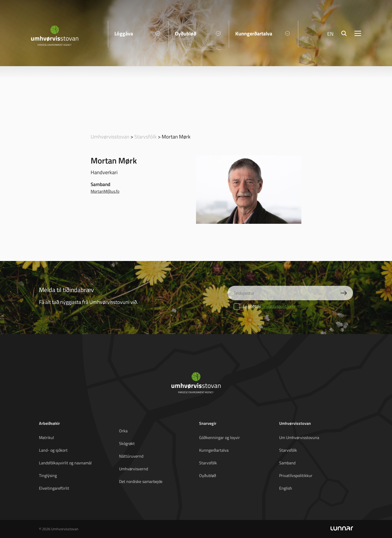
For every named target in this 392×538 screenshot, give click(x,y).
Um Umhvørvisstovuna (299, 437)
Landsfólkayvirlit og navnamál (65, 463)
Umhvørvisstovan (110, 136)
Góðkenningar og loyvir (219, 437)
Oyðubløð (208, 475)
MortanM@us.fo (105, 191)
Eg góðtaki (264, 306)
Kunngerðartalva (214, 450)
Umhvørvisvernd (134, 469)
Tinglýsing (48, 475)
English (286, 488)
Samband (287, 463)
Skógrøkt (127, 443)
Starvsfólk (146, 136)
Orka (123, 431)
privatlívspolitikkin (279, 306)
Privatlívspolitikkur (296, 475)
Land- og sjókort (53, 450)
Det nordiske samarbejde (141, 481)
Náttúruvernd (131, 456)
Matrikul (46, 437)
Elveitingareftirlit (54, 488)
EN (330, 34)
